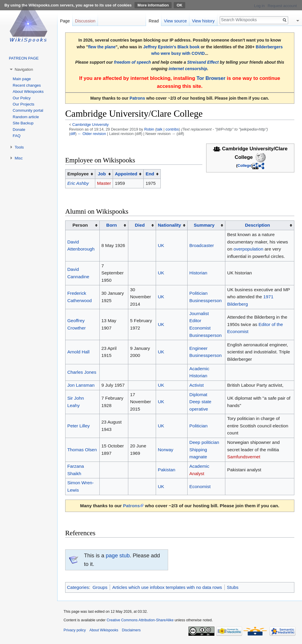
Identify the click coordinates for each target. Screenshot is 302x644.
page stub (118, 555)
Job (102, 174)
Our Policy (22, 98)
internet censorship (188, 69)
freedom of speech (132, 62)
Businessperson (206, 300)
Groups (100, 587)
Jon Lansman (81, 385)
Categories (78, 587)
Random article (26, 117)
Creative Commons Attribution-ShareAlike (140, 620)
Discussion (85, 21)
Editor (195, 321)
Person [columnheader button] (80, 225)
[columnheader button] (104, 174)
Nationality (169, 225)
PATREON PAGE (24, 58)
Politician (198, 293)
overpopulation (248, 249)
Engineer (198, 348)
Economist (200, 328)
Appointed (126, 174)
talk (160, 129)
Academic (199, 369)
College (244, 165)
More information (153, 5)
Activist (197, 385)
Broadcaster (202, 245)
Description (258, 225)
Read (154, 21)
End (150, 174)
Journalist (199, 313)
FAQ (17, 136)
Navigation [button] (24, 69)
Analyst (197, 473)
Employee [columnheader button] (78, 174)
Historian (198, 273)
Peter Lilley (78, 426)
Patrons (137, 98)
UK (161, 245)
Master (104, 183)
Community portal (28, 110)
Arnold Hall (78, 352)
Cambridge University (91, 125)
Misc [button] (19, 158)
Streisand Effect (203, 62)
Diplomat (198, 395)
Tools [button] (19, 147)
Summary (204, 225)
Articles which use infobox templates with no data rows (167, 587)
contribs (172, 129)
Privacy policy (75, 630)
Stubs (233, 587)
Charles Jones (82, 372)
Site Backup (23, 123)
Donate (19, 130)
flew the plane (102, 47)
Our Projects (23, 104)
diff (73, 134)
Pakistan (166, 470)
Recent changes (27, 85)
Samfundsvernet (244, 457)
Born (111, 225)
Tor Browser (211, 78)
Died (140, 225)
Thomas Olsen (82, 450)
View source (175, 21)
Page (65, 21)
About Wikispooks (28, 92)
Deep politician (204, 442)
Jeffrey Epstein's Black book (171, 47)
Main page (22, 79)
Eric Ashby (78, 183)
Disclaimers (131, 630)
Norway (165, 450)
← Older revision (92, 134)
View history (203, 21)
